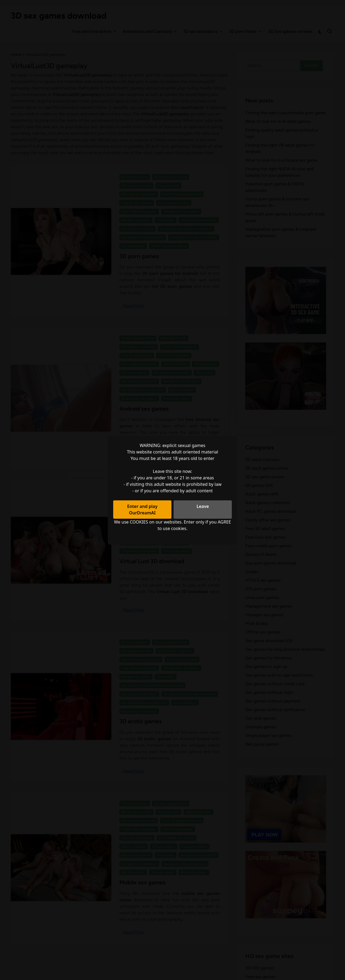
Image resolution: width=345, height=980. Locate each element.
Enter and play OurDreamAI (142, 510)
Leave (203, 506)
